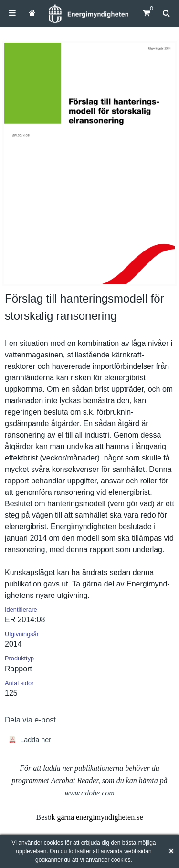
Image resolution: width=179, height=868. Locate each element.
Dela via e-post (30, 720)
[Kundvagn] (146, 13)
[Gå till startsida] (32, 13)
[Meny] (12, 13)
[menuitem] (12, 13)
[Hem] (88, 13)
